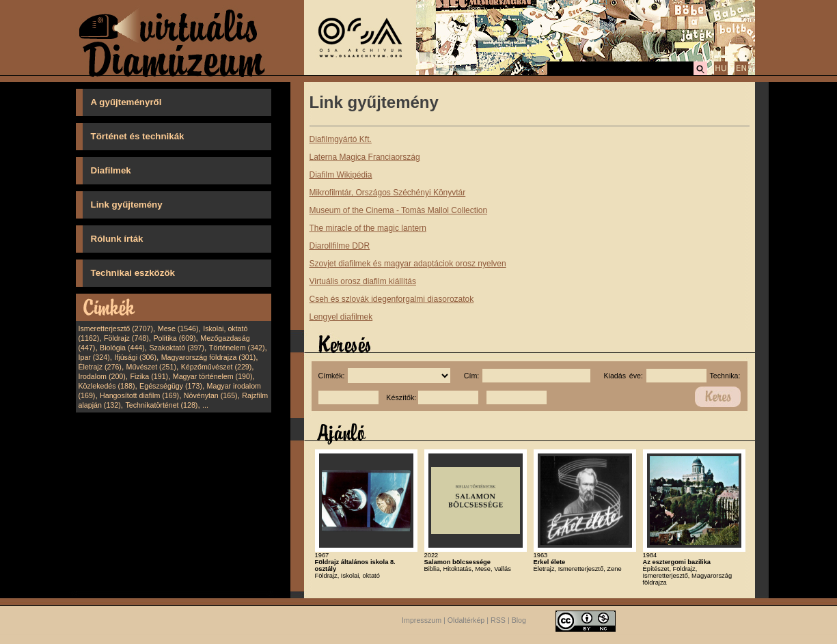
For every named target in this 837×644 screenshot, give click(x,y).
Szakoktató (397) (177, 348)
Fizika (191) (149, 376)
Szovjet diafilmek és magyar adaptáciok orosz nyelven (408, 264)
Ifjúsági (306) (135, 357)
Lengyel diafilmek (341, 317)
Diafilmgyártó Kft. (341, 139)
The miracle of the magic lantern (368, 228)
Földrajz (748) (126, 338)
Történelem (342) (237, 348)
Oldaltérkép (466, 620)
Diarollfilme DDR (340, 246)
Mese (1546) (178, 328)
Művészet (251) (151, 367)
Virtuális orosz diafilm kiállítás (363, 281)
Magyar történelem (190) (213, 376)
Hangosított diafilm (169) (139, 395)
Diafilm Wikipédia (341, 175)
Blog (519, 620)
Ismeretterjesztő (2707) (116, 328)
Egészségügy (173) (171, 386)
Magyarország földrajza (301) (209, 357)
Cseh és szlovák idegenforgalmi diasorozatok (392, 299)
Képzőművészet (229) (217, 367)
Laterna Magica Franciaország (365, 157)
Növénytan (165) (211, 395)
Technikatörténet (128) (161, 405)
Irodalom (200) (102, 376)
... (205, 405)
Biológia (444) (122, 348)
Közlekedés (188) (107, 386)
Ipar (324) (94, 357)
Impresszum (422, 620)
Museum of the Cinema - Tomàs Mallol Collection (399, 210)
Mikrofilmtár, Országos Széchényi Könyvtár (388, 193)
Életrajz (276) (100, 367)
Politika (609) (174, 338)
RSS (498, 620)
